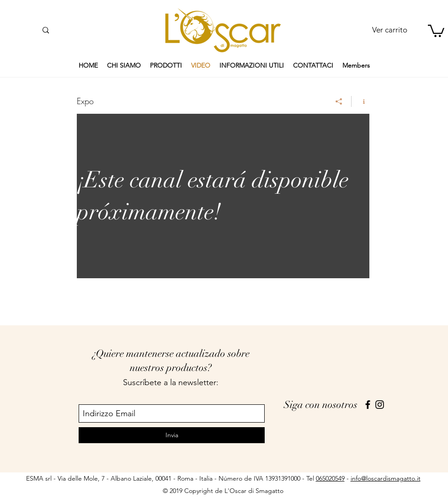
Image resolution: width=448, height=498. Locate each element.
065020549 (330, 478)
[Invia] (172, 435)
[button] (436, 30)
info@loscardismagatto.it (386, 478)
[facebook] (368, 405)
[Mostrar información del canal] (360, 101)
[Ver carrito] (389, 30)
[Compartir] (339, 101)
